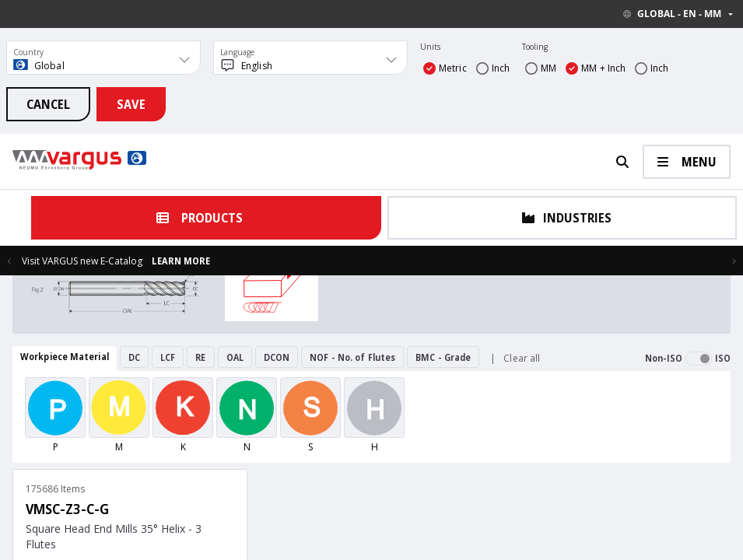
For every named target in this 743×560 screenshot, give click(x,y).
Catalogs (210, 521)
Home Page (123, 521)
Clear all (522, 358)
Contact (169, 521)
